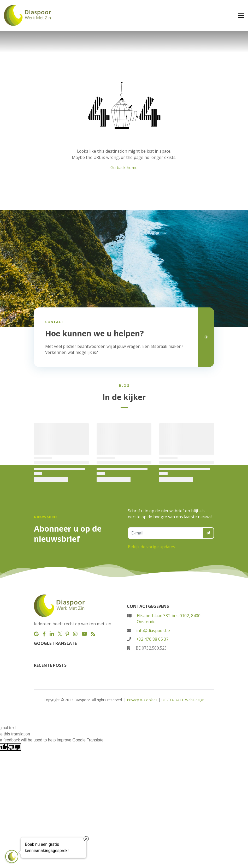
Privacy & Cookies (142, 700)
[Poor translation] (14, 747)
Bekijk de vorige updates (152, 547)
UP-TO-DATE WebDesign (183, 700)
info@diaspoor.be (153, 631)
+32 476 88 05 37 (152, 639)
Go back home (124, 168)
